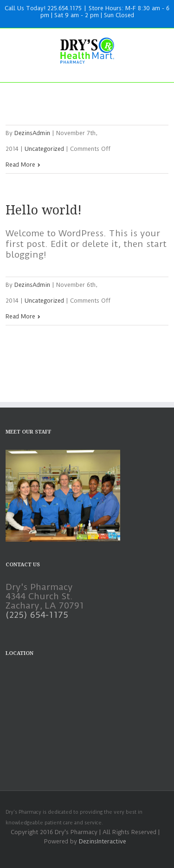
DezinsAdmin (32, 133)
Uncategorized (44, 149)
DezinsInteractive (103, 841)
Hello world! (44, 210)
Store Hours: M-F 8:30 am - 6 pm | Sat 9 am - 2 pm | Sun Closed (105, 12)
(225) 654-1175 (37, 615)
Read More (20, 165)
